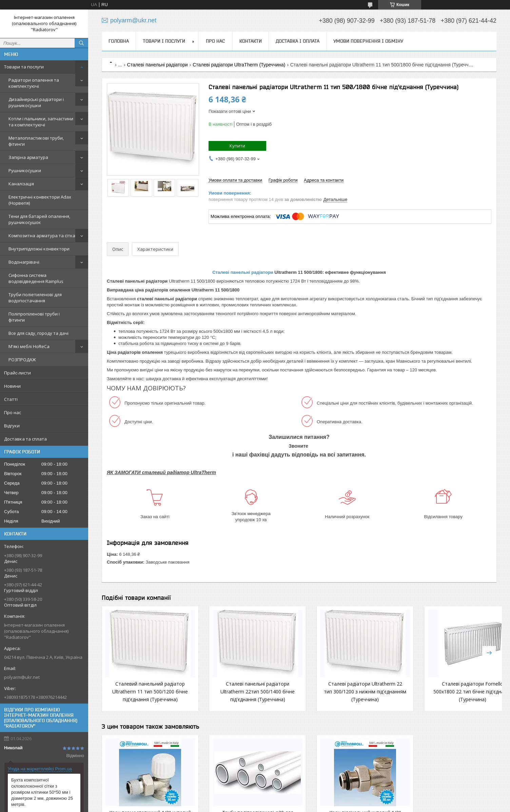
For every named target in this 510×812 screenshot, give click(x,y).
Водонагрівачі (24, 262)
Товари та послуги (24, 67)
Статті (11, 399)
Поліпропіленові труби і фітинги (34, 317)
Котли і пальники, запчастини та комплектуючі (41, 122)
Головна (119, 41)
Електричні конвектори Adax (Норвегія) (40, 200)
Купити (237, 146)
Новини (12, 386)
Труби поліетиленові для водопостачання (35, 298)
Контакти (251, 41)
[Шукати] (81, 43)
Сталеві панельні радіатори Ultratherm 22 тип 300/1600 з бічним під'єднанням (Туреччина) (461, 699)
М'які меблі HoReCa (29, 346)
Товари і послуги (164, 41)
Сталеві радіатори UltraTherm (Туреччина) (239, 65)
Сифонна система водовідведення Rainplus (36, 278)
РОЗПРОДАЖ (22, 360)
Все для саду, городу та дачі (38, 333)
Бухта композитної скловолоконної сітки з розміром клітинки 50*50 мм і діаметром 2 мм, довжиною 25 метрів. (42, 792)
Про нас (13, 412)
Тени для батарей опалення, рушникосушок (39, 219)
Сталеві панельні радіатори (158, 65)
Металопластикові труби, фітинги (36, 141)
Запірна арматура (28, 157)
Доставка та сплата (25, 439)
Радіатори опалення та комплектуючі (34, 83)
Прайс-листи (17, 373)
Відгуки (12, 426)
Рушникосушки (25, 170)
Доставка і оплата (298, 41)
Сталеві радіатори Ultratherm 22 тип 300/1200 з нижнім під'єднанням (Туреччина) (299, 699)
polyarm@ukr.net (22, 677)
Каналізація (21, 184)
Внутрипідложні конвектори (39, 249)
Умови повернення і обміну (368, 41)
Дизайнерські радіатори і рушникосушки (36, 102)
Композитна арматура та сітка (42, 236)
